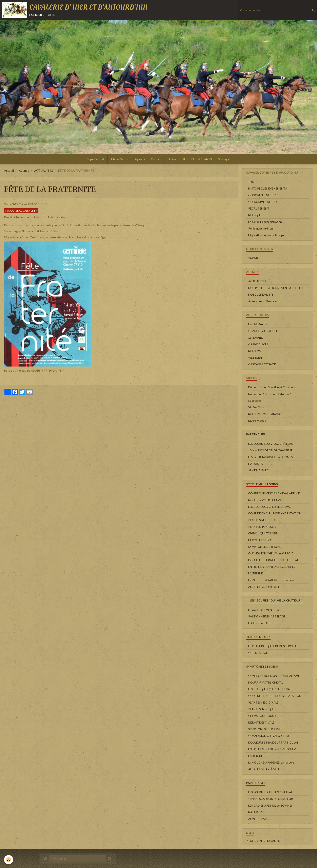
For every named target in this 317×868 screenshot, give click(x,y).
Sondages (224, 159)
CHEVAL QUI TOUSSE (263, 533)
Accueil (9, 171)
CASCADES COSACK (262, 364)
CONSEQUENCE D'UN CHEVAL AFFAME (274, 493)
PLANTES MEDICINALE (263, 520)
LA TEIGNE (256, 573)
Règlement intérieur (261, 228)
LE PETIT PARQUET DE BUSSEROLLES (273, 646)
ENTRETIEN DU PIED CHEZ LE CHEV (272, 567)
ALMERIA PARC (258, 470)
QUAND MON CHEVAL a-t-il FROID (271, 553)
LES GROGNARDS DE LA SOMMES (271, 457)
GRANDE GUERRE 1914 (264, 331)
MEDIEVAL (255, 351)
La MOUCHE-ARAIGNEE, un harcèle (271, 580)
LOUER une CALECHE (262, 623)
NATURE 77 (256, 464)
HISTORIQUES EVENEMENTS (268, 188)
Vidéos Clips (256, 407)
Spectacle (255, 401)
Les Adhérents (258, 324)
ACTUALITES (44, 171)
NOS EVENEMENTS (261, 294)
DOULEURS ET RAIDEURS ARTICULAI (273, 560)
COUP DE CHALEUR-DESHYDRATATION (275, 513)
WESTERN (255, 358)
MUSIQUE (255, 215)
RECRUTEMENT (259, 208)
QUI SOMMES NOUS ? (263, 202)
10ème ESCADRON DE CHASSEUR (271, 450)
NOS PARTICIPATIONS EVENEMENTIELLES (277, 288)
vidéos (172, 159)
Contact (156, 159)
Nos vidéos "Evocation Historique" (270, 394)
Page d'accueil (95, 159)
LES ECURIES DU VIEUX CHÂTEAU (271, 444)
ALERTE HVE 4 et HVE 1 (264, 587)
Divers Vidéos (257, 421)
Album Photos (120, 159)
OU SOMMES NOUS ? (262, 195)
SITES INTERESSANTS (197, 159)
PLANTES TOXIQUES (262, 527)
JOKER (253, 182)
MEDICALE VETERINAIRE (265, 414)
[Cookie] (9, 860)
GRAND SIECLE (258, 344)
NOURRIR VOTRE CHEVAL (266, 500)
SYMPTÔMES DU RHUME (265, 547)
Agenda (140, 159)
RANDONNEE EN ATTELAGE (267, 616)
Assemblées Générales (263, 301)
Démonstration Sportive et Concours (272, 387)
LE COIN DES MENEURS (264, 610)
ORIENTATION (258, 653)
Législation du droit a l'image (266, 235)
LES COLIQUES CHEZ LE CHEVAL (270, 507)
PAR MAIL (255, 258)
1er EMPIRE (256, 338)
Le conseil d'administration (265, 222)
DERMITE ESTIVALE (261, 540)
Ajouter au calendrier (21, 211)
